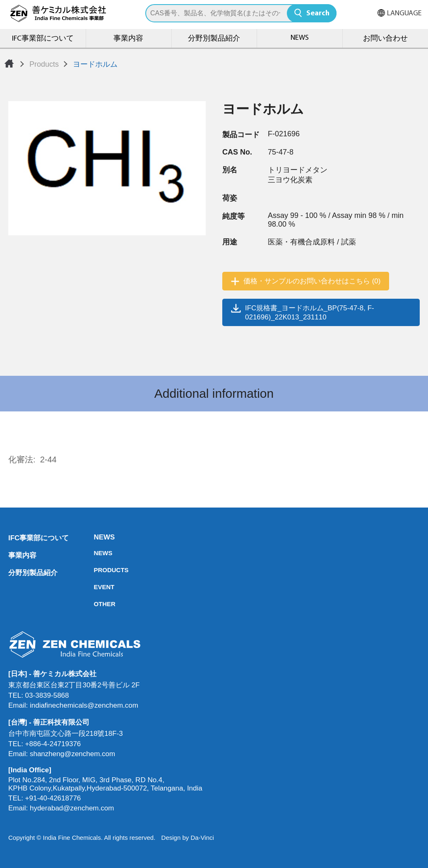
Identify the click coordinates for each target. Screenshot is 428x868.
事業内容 (128, 39)
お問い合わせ (385, 39)
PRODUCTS (96, 570)
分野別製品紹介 (214, 39)
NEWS (300, 38)
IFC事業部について (43, 39)
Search (318, 13)
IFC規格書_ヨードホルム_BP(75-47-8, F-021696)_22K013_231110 (310, 313)
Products (44, 64)
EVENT (96, 587)
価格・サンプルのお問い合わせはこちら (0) (312, 281)
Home (9, 63)
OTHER (96, 604)
